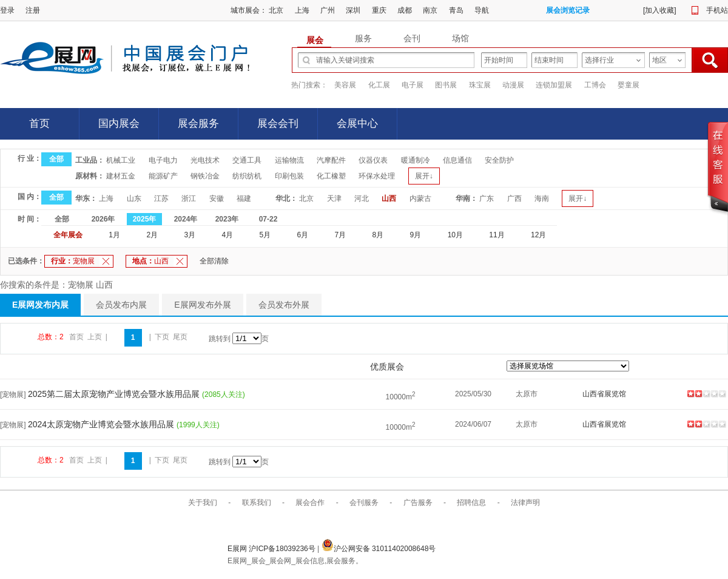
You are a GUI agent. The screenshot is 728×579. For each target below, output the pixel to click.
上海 (302, 10)
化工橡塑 (331, 176)
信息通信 (457, 160)
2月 (152, 235)
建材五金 (121, 176)
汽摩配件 (331, 160)
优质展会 (387, 367)
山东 (134, 198)
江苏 (161, 198)
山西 (389, 198)
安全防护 (499, 160)
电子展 (413, 85)
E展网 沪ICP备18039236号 (272, 549)
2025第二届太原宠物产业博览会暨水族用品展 (115, 394)
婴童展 (629, 85)
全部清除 (214, 261)
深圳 (353, 10)
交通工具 (247, 160)
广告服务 (418, 503)
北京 (276, 10)
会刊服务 (364, 503)
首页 (39, 124)
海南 (542, 198)
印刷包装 (289, 176)
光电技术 (205, 160)
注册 (33, 10)
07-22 (268, 219)
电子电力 (163, 160)
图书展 (446, 85)
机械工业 (121, 160)
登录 (7, 10)
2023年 (227, 219)
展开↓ (424, 176)
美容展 (345, 85)
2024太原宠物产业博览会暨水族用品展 (102, 424)
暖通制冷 (416, 160)
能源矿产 (163, 176)
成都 (405, 10)
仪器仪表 (373, 160)
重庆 (379, 10)
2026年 (103, 219)
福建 (244, 198)
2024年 (186, 219)
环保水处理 (377, 176)
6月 (303, 235)
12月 (538, 235)
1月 (114, 235)
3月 (190, 235)
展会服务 (198, 124)
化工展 (379, 85)
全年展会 (68, 235)
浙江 (189, 198)
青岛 (456, 10)
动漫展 (513, 85)
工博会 (595, 85)
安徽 (217, 198)
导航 (482, 10)
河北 (362, 198)
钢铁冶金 (205, 176)
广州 (328, 10)
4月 (227, 235)
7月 (341, 235)
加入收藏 (659, 10)
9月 (416, 235)
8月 (378, 235)
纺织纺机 (247, 176)
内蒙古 (420, 198)
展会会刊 (278, 124)
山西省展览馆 (604, 394)
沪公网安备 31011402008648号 (379, 549)
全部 (56, 159)
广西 (514, 198)
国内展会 (119, 124)
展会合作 (310, 503)
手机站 (717, 10)
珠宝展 (480, 85)
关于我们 (203, 503)
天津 (334, 198)
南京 (430, 10)
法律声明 (525, 503)
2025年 (145, 219)
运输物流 (289, 160)
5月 (265, 235)
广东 (487, 198)
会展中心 (357, 124)
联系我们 (257, 503)
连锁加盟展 (554, 85)
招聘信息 (471, 503)
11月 (497, 235)
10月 (455, 235)
